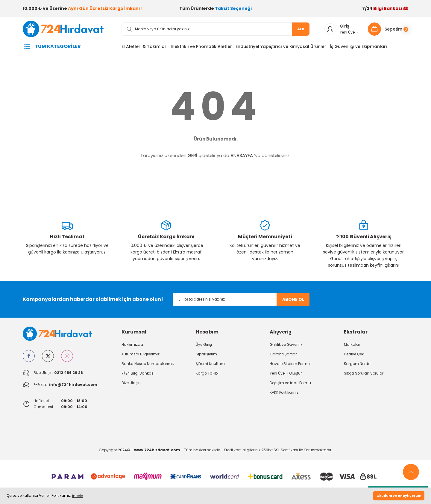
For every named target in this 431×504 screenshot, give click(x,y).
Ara (301, 30)
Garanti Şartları (284, 356)
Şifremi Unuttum (210, 365)
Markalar (352, 346)
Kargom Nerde (357, 365)
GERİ (192, 157)
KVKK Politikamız (284, 394)
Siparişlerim (206, 356)
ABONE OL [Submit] (293, 301)
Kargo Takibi (207, 375)
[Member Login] (341, 31)
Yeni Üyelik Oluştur (286, 375)
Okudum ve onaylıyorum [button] (399, 496)
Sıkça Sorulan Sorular (364, 375)
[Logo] (67, 30)
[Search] (215, 31)
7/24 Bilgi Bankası (138, 375)
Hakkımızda (132, 346)
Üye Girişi (204, 346)
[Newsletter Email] (241, 301)
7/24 (385, 8)
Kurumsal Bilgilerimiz (141, 356)
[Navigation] (67, 48)
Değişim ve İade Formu (290, 384)
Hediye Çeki (354, 356)
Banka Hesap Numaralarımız (148, 365)
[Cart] (388, 31)
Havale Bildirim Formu (290, 365)
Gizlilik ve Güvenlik (286, 346)
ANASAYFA (242, 157)
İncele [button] (78, 496)
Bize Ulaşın (131, 384)
